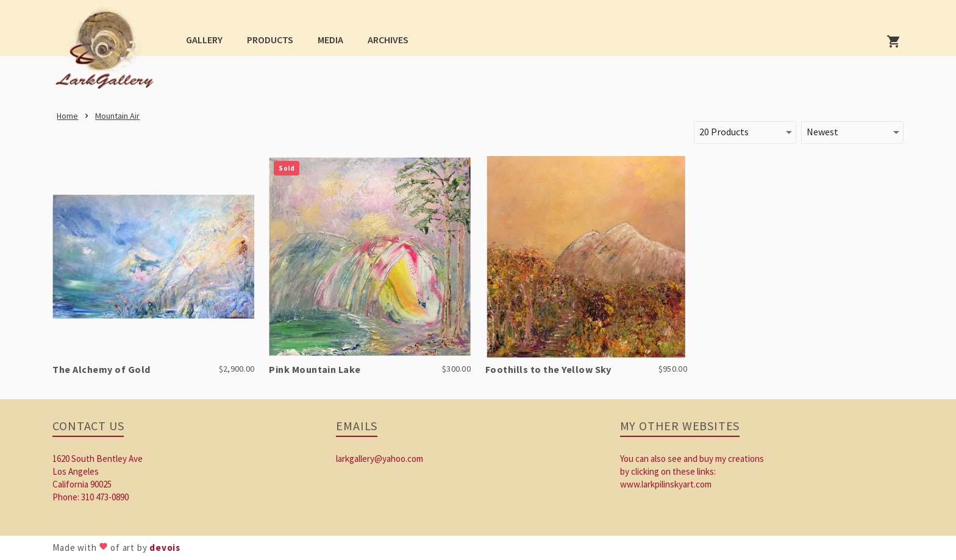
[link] (108, 52)
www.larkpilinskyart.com (666, 484)
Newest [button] (822, 132)
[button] (204, 39)
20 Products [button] (724, 132)
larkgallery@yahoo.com (380, 459)
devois (165, 548)
